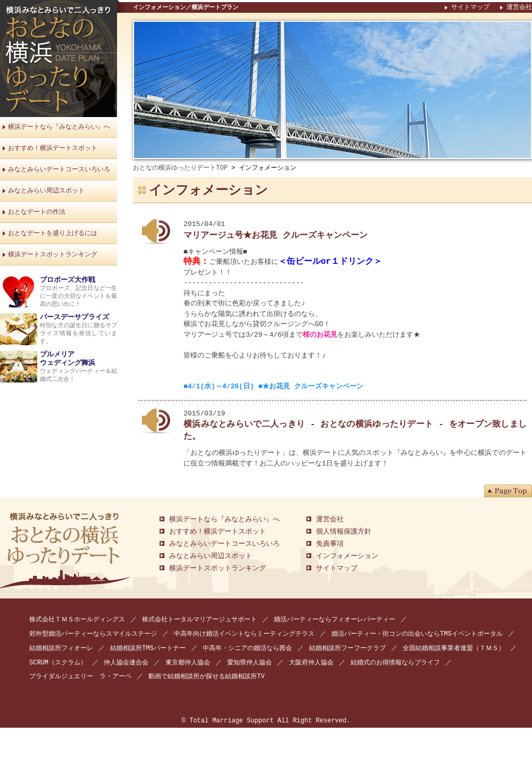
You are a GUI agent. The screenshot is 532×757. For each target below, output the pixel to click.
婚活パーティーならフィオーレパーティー (335, 620)
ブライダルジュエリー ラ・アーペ (80, 677)
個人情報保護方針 (344, 532)
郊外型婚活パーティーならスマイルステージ (93, 634)
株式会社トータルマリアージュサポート (199, 620)
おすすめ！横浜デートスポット (53, 148)
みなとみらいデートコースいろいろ (59, 169)
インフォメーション (347, 556)
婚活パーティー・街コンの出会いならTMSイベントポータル (417, 634)
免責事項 (330, 544)
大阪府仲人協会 (311, 663)
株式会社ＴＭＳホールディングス (77, 620)
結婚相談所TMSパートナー (148, 649)
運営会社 (519, 7)
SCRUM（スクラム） (58, 663)
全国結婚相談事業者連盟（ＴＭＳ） (454, 649)
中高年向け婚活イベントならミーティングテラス (244, 634)
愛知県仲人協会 (250, 663)
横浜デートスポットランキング (53, 255)
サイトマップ (470, 7)
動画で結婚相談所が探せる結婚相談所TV (206, 677)
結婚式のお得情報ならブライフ (395, 663)
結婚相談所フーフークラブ (347, 649)
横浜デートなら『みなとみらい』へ (59, 127)
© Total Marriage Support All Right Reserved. (266, 722)
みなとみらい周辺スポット (46, 191)
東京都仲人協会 (188, 663)
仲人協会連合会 (126, 663)
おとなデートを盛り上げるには (53, 233)
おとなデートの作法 (37, 212)
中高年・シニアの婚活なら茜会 (247, 649)
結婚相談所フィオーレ (61, 649)
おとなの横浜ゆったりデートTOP (180, 168)
